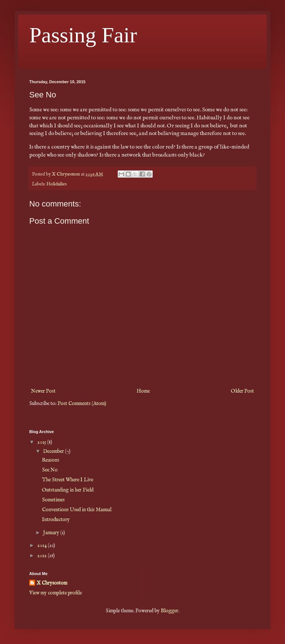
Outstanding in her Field (68, 490)
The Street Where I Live (68, 480)
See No (50, 470)
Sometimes (53, 500)
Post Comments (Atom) (82, 404)
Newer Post (43, 391)
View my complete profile (56, 593)
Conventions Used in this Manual (77, 510)
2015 (42, 442)
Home (143, 391)
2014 (43, 545)
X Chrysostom (52, 583)
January (52, 533)
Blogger (170, 611)
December (54, 451)
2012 (43, 556)
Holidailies (56, 184)
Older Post (242, 391)
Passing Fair (83, 35)
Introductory (56, 520)
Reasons (51, 460)
